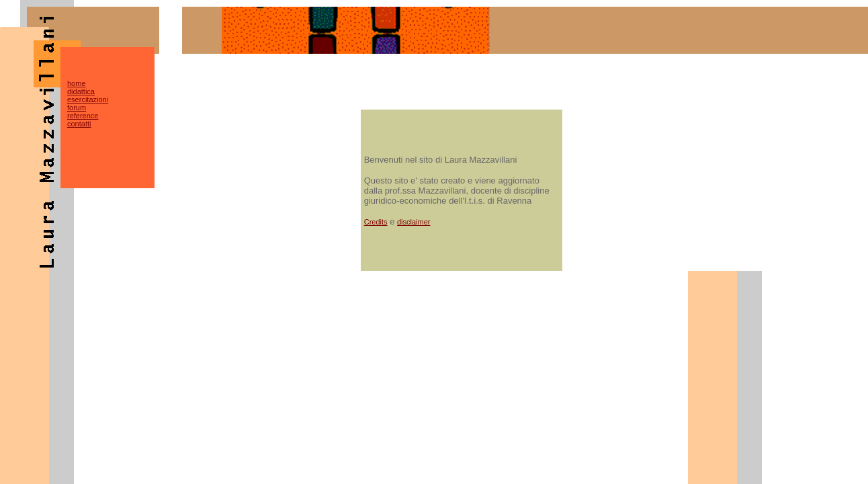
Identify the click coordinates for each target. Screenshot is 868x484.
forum (77, 108)
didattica (81, 91)
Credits (376, 222)
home (77, 83)
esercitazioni (88, 99)
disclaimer (414, 222)
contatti (79, 124)
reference (83, 116)
